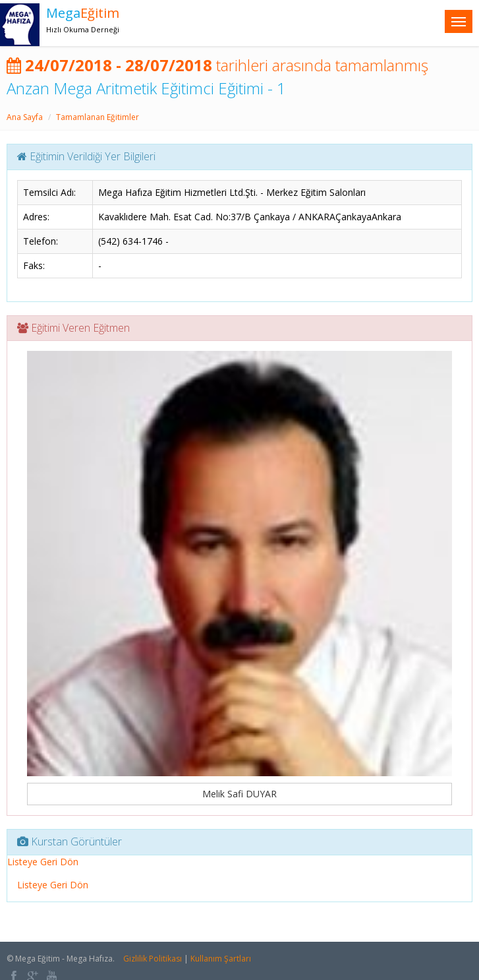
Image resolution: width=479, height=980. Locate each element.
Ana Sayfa (25, 117)
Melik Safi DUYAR (239, 794)
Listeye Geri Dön (43, 862)
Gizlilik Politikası (153, 959)
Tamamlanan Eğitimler (98, 117)
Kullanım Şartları (221, 959)
